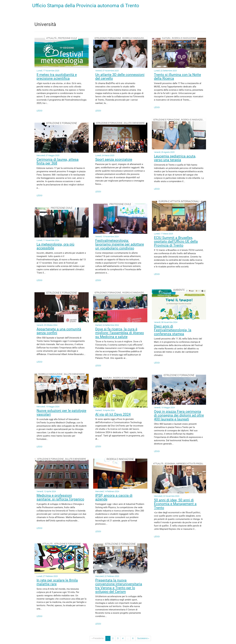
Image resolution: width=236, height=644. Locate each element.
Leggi (40, 111)
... (128, 638)
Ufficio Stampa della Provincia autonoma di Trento (86, 6)
